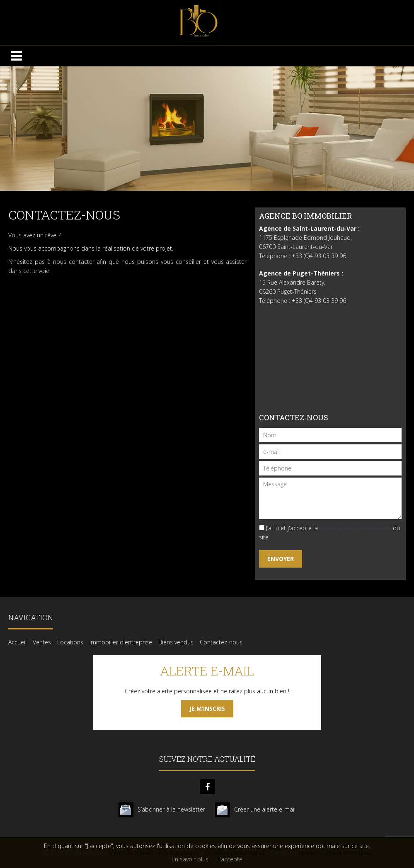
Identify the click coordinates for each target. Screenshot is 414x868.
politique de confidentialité (355, 528)
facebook (208, 787)
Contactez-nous (221, 642)
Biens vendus (176, 642)
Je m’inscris (207, 708)
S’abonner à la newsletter (171, 809)
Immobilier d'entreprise (121, 642)
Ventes (42, 642)
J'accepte (230, 859)
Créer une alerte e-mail (265, 809)
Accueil (17, 642)
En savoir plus (190, 859)
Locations (70, 642)
